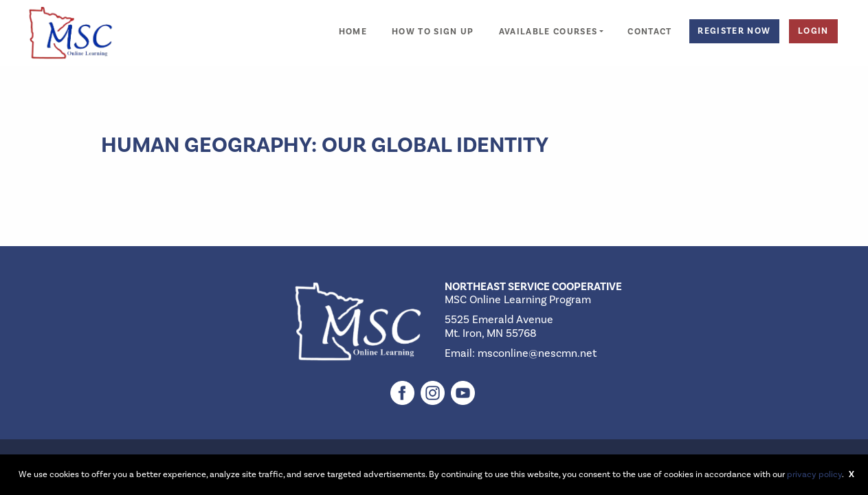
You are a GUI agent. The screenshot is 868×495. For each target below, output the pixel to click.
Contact (649, 32)
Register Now (734, 31)
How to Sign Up (433, 32)
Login (813, 31)
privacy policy (814, 474)
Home (353, 32)
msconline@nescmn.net (537, 353)
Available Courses (548, 32)
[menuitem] (353, 24)
